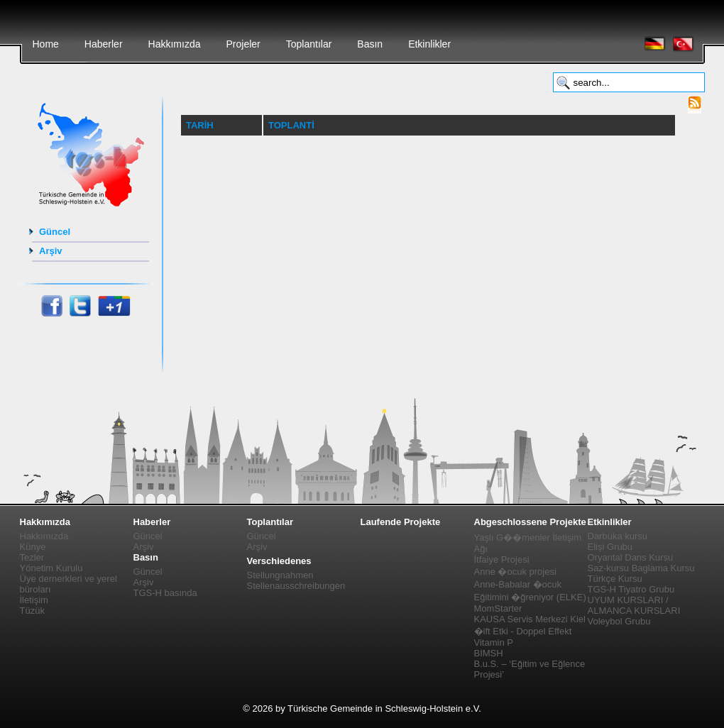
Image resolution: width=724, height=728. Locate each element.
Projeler (243, 44)
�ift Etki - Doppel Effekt (523, 631)
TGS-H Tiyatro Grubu (631, 589)
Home (46, 44)
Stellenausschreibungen (296, 586)
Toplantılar (309, 44)
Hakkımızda (175, 44)
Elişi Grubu (610, 547)
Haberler (104, 44)
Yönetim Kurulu (51, 568)
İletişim (34, 600)
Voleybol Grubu (619, 621)
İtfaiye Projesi (502, 559)
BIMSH (489, 653)
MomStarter (498, 608)
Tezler (32, 557)
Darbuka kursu (618, 536)
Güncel (55, 232)
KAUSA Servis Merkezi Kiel (530, 619)
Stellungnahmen (280, 575)
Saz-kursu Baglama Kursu (641, 568)
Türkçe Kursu (615, 579)
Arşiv (51, 251)
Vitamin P (494, 642)
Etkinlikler (429, 44)
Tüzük (32, 611)
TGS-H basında (165, 593)
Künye (33, 547)
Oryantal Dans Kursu (631, 557)
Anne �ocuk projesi (515, 572)
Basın (370, 44)
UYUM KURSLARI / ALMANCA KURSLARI (634, 605)
